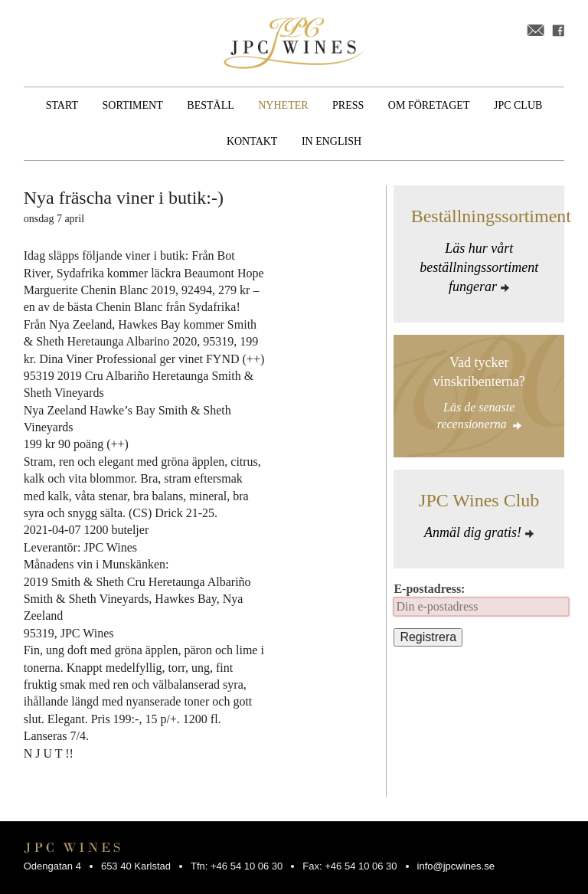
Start (62, 105)
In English (332, 141)
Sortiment (133, 105)
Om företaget (429, 105)
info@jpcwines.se (456, 866)
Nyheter (283, 105)
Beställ (210, 105)
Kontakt (252, 141)
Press (348, 105)
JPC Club (518, 105)
